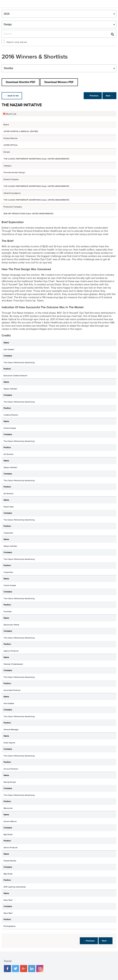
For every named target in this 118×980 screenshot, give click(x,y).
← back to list (12, 96)
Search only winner (17, 42)
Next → (109, 96)
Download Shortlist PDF (21, 82)
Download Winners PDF (59, 82)
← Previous (91, 96)
